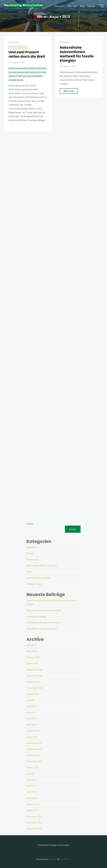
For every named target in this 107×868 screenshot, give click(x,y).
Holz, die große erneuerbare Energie (44, 610)
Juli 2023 (31, 773)
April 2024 (31, 718)
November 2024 (34, 675)
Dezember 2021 (34, 828)
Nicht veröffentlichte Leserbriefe (42, 566)
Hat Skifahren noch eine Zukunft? (42, 628)
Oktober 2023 (33, 755)
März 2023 (32, 797)
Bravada (53, 858)
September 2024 (35, 687)
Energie (30, 553)
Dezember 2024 (34, 669)
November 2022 (34, 822)
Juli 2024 (31, 700)
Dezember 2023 (34, 742)
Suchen (30, 524)
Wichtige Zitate (34, 584)
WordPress (65, 858)
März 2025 (32, 651)
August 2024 (33, 694)
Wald (29, 572)
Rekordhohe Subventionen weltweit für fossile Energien (77, 54)
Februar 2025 (33, 657)
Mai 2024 (31, 712)
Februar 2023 (33, 803)
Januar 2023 (32, 809)
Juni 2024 (31, 706)
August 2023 (33, 767)
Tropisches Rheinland (37, 616)
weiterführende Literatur (38, 578)
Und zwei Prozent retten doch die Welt (27, 54)
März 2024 (32, 724)
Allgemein (13, 42)
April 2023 (31, 791)
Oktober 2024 (33, 681)
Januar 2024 (32, 736)
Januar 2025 (32, 663)
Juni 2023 (31, 779)
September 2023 (35, 761)
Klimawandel (33, 559)
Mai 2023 (31, 785)
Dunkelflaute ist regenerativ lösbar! (43, 622)
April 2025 (31, 645)
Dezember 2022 (34, 816)
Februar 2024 (33, 730)
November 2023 (34, 749)
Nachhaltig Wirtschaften (25, 6)
